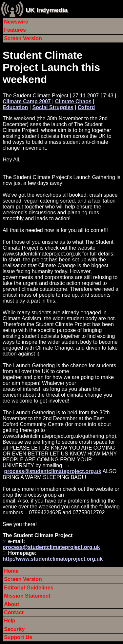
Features (15, 30)
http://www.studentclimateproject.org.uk (53, 559)
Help (10, 621)
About (11, 604)
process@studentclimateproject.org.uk (53, 471)
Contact (14, 612)
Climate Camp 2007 (27, 101)
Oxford (86, 107)
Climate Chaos (73, 101)
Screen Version (23, 38)
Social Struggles (53, 107)
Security (14, 629)
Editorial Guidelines (29, 588)
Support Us (18, 637)
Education (15, 107)
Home (11, 571)
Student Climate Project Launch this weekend (51, 67)
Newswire (16, 22)
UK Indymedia (47, 10)
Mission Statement (27, 596)
